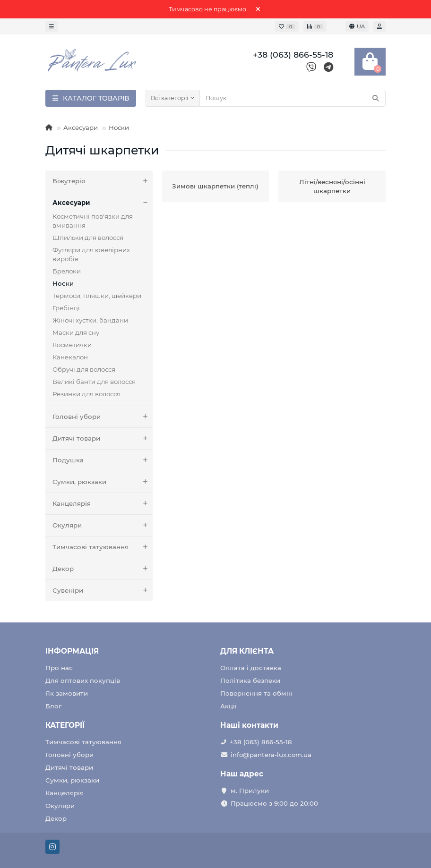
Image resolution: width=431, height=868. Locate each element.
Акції (228, 706)
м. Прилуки (250, 791)
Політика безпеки (250, 681)
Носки (119, 128)
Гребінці (66, 308)
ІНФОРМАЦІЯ (72, 651)
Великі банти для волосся (94, 382)
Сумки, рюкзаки (103, 482)
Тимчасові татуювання (103, 547)
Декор (103, 569)
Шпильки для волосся (88, 238)
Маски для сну (76, 332)
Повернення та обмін (256, 693)
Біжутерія (103, 181)
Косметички (72, 345)
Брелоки (67, 271)
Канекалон (70, 357)
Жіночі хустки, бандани (90, 320)
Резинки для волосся (86, 394)
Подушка (103, 460)
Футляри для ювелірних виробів (91, 254)
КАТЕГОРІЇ (65, 725)
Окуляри (103, 525)
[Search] (293, 98)
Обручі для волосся (84, 369)
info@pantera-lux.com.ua (271, 755)
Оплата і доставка (251, 668)
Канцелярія (103, 504)
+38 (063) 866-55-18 (261, 742)
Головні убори (103, 417)
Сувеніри (103, 591)
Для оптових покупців (83, 681)
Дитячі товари (103, 438)
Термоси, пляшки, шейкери (97, 296)
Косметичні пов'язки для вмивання (93, 221)
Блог (53, 706)
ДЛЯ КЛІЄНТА (247, 651)
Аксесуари (81, 128)
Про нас (59, 668)
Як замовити (67, 693)
